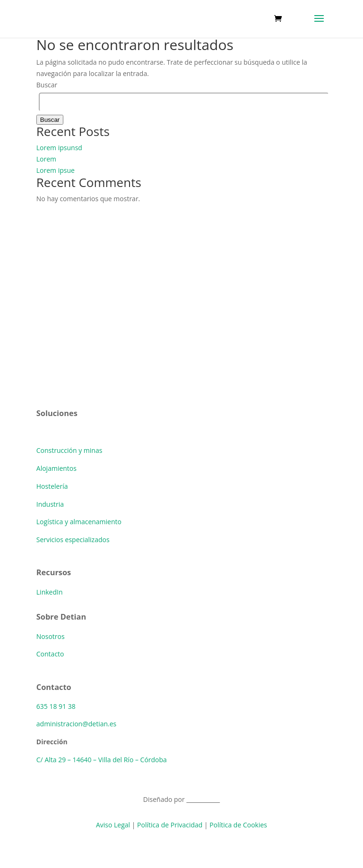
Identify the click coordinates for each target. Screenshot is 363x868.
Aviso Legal (113, 825)
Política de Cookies (238, 825)
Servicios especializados (73, 540)
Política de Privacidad (170, 825)
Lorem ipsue (56, 170)
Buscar (47, 85)
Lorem (46, 159)
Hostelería (52, 486)
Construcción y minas (69, 450)
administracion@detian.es (76, 724)
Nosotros (51, 636)
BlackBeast (203, 799)
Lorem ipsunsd (59, 148)
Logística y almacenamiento (79, 522)
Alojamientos (56, 468)
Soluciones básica (64, 432)
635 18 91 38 (56, 706)
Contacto (50, 654)
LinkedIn (50, 592)
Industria (50, 504)
